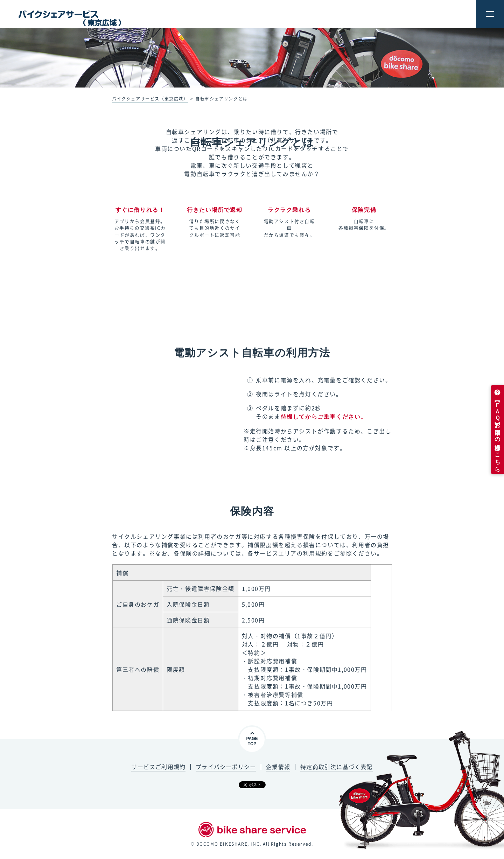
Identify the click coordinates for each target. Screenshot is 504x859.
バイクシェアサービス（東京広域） (150, 99)
